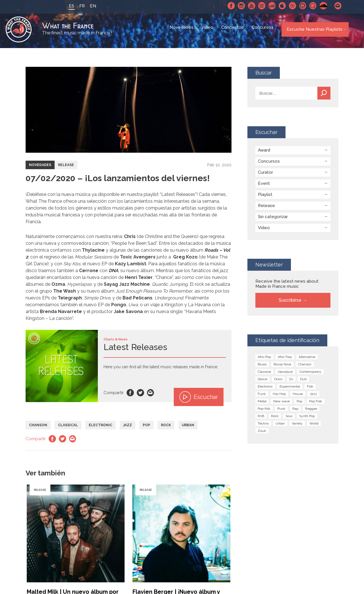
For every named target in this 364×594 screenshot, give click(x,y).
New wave (282, 404)
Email (151, 396)
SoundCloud (320, 6)
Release (66, 168)
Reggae (311, 412)
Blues (262, 367)
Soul (289, 419)
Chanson (38, 428)
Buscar (324, 96)
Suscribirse (290, 303)
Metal (262, 404)
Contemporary (310, 375)
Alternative (307, 360)
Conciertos (233, 31)
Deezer (269, 6)
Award (264, 153)
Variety (297, 427)
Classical (68, 428)
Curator (265, 175)
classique (285, 375)
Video (208, 31)
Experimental (290, 390)
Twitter (140, 396)
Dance (262, 382)
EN (90, 6)
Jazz (128, 428)
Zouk (262, 434)
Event (264, 187)
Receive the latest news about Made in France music (287, 287)
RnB (261, 419)
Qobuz (310, 6)
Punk (281, 412)
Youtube (248, 6)
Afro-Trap (285, 360)
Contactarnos (335, 6)
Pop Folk (316, 404)
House (298, 397)
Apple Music (279, 6)
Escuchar (199, 400)
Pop (146, 428)
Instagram (238, 6)
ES (68, 6)
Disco (278, 382)
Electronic (101, 428)
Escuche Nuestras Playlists (313, 31)
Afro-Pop (264, 360)
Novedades (182, 31)
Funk (262, 397)
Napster (299, 6)
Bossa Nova (282, 367)
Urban (188, 428)
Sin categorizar (273, 220)
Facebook (228, 6)
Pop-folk (264, 412)
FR (79, 6)
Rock (166, 428)
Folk (310, 390)
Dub (303, 382)
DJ (291, 382)
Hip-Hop (279, 397)
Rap (295, 412)
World (314, 427)
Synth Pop (307, 419)
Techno (263, 427)
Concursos (263, 31)
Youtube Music (289, 6)
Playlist (265, 198)
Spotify (258, 6)
